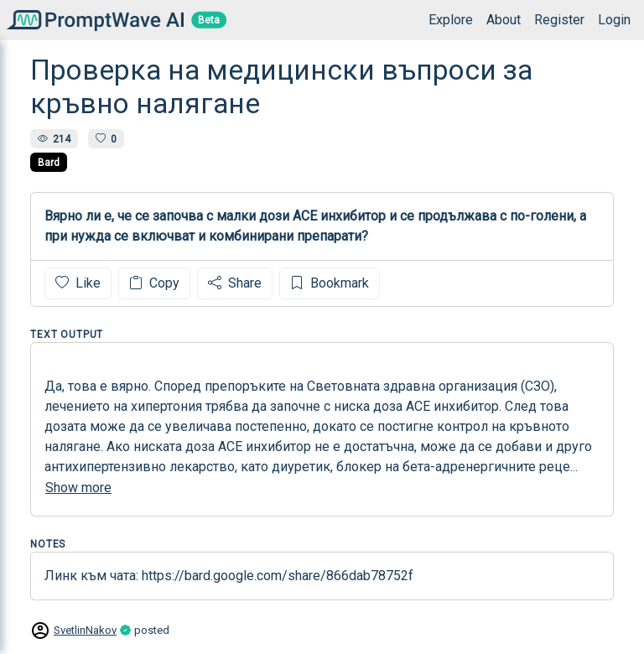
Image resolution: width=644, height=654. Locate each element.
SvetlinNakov (85, 630)
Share (235, 283)
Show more (78, 488)
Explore (451, 20)
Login (614, 20)
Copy (154, 283)
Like (78, 283)
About (504, 20)
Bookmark (330, 283)
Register (559, 20)
